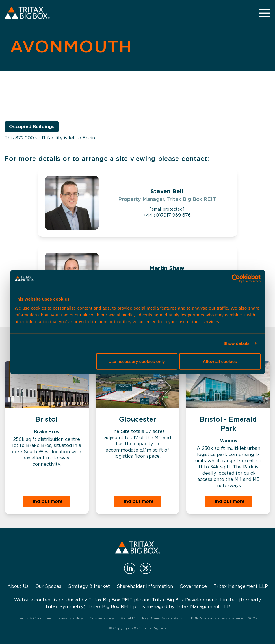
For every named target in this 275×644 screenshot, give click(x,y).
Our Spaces (48, 586)
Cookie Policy (102, 618)
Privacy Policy (71, 618)
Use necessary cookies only (137, 361)
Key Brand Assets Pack (162, 618)
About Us (18, 586)
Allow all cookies (220, 361)
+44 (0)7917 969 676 (167, 215)
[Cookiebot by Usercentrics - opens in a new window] (236, 279)
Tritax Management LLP (241, 586)
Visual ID (128, 618)
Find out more (46, 501)
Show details (236, 343)
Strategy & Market (89, 586)
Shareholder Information (145, 586)
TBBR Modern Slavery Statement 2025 (223, 618)
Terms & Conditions (35, 618)
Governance (193, 586)
